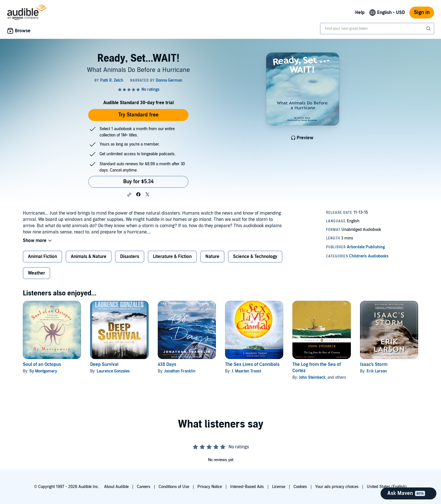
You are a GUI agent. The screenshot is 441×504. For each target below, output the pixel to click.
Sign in (422, 12)
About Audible (116, 487)
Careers (144, 487)
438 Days (167, 364)
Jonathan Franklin (180, 371)
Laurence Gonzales (113, 371)
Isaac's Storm (374, 364)
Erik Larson (377, 371)
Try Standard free (138, 115)
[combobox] (377, 29)
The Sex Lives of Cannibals (252, 364)
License (279, 487)
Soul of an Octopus (42, 364)
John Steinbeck (312, 377)
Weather (37, 273)
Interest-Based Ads (247, 487)
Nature (212, 257)
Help (360, 13)
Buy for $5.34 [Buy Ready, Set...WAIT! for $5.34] (138, 182)
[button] (129, 195)
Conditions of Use (174, 487)
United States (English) (387, 487)
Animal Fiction (43, 257)
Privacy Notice (210, 487)
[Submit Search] (429, 29)
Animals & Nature (89, 257)
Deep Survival (104, 364)
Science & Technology (255, 257)
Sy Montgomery (43, 371)
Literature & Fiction (172, 257)
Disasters (130, 257)
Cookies (300, 487)
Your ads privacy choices (337, 487)
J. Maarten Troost (246, 371)
